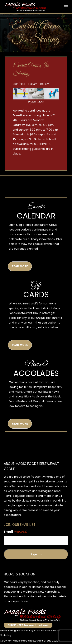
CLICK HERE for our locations (28, 625)
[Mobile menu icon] (66, 7)
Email (15, 532)
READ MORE (20, 266)
